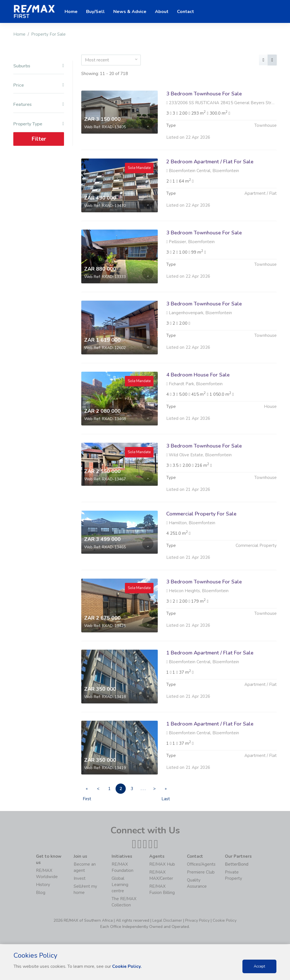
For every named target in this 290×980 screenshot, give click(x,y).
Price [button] (39, 85)
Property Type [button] (39, 124)
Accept (259, 966)
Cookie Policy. (127, 966)
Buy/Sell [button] (95, 12)
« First (88, 790)
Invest (80, 879)
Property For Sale (48, 34)
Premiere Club (201, 873)
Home (19, 34)
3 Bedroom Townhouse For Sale (204, 94)
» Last (179, 790)
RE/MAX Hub (162, 865)
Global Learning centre (120, 885)
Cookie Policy (225, 921)
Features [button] (39, 105)
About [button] (162, 12)
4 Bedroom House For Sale (198, 402)
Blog (41, 893)
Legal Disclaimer (167, 921)
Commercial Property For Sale (201, 541)
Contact (185, 12)
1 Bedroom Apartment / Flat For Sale (210, 680)
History (43, 885)
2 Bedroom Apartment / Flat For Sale (210, 162)
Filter (39, 139)
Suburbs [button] (39, 66)
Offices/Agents (201, 865)
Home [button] (71, 12)
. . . (153, 789)
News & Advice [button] (130, 12)
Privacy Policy (197, 921)
